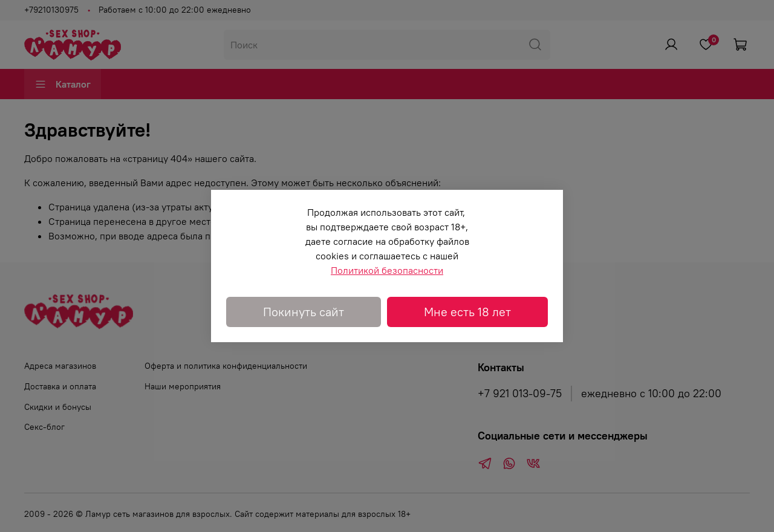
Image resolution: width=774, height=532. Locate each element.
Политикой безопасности (387, 270)
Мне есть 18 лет (467, 312)
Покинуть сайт (304, 312)
